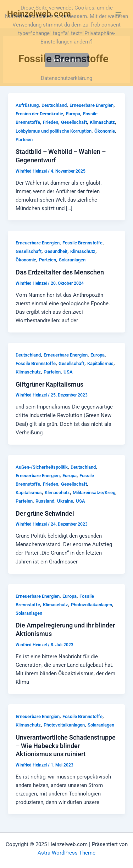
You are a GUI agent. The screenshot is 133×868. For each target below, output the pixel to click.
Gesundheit (56, 251)
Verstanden (67, 60)
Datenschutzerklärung (66, 78)
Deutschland (54, 105)
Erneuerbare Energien (92, 105)
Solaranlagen (72, 260)
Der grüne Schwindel (45, 513)
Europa (73, 114)
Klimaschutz (102, 122)
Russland (45, 501)
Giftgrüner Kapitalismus (49, 384)
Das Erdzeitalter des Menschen (60, 272)
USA (68, 372)
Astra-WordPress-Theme (66, 853)
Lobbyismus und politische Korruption (54, 131)
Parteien (24, 140)
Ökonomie (105, 131)
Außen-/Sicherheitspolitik (42, 467)
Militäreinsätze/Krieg (94, 493)
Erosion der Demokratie (39, 114)
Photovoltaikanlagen (92, 605)
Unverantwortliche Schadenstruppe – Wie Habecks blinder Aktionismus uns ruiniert (66, 746)
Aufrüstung (27, 105)
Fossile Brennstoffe (82, 243)
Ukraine (65, 501)
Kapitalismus (100, 363)
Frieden (51, 122)
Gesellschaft (74, 122)
